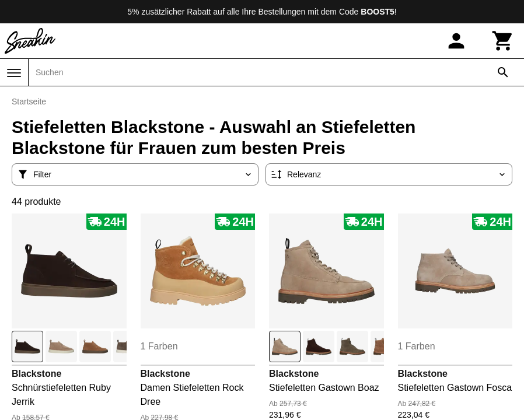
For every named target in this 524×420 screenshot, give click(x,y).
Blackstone (36, 374)
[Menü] (14, 73)
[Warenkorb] (503, 41)
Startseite (29, 101)
